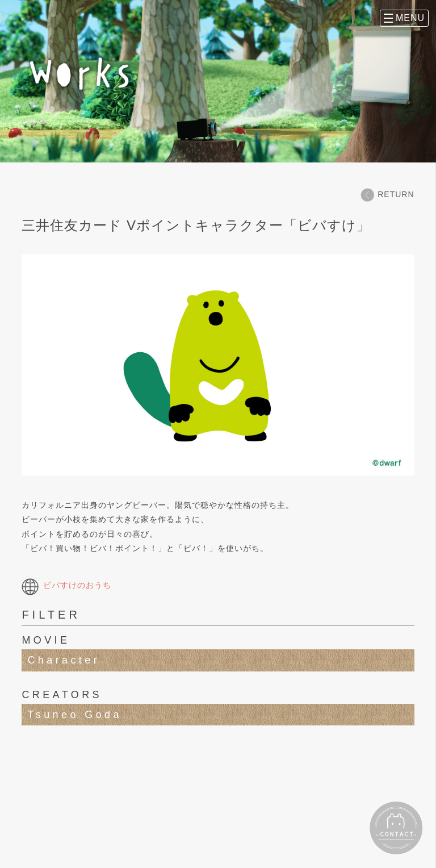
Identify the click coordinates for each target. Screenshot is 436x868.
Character (64, 660)
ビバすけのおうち (66, 585)
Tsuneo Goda (74, 715)
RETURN (387, 195)
